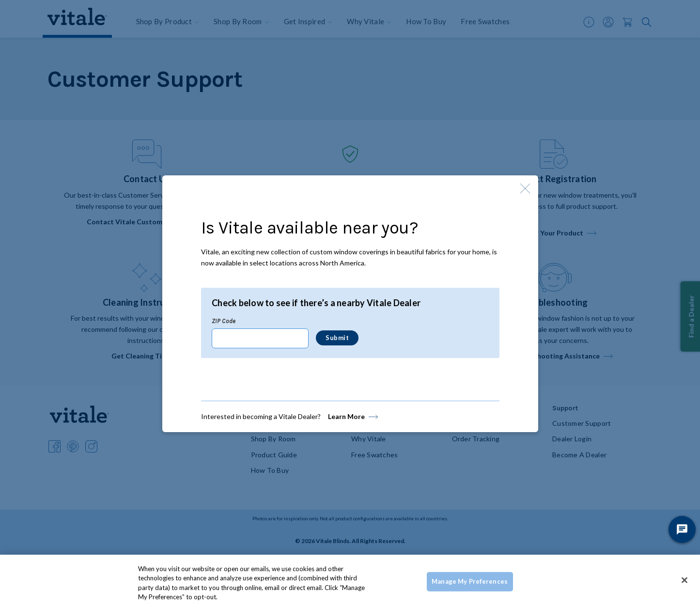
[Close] (684, 580)
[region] (350, 581)
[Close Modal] (525, 188)
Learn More (346, 416)
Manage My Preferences (470, 581)
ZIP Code (224, 320)
